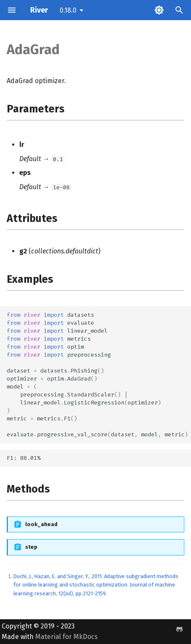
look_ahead (41, 524)
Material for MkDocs (67, 637)
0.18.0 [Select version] (68, 10)
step (31, 547)
